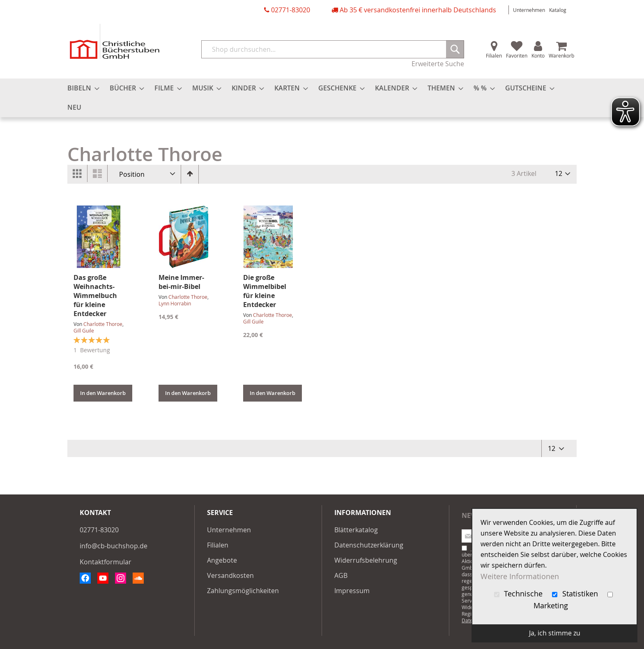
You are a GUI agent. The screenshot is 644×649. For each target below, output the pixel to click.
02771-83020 (291, 10)
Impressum (352, 591)
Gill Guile (84, 330)
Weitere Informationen (520, 576)
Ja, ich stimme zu (555, 633)
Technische (520, 594)
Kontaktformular (106, 562)
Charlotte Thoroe (103, 324)
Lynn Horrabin (175, 303)
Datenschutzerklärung (369, 545)
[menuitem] (81, 88)
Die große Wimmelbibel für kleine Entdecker (265, 291)
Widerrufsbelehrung (366, 560)
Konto (538, 55)
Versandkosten (230, 575)
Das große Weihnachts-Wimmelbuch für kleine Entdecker (95, 296)
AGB (341, 575)
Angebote (222, 560)
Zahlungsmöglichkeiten (243, 591)
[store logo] (115, 41)
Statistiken (576, 594)
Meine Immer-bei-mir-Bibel (181, 282)
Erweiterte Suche (438, 64)
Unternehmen (529, 10)
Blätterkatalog (356, 530)
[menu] (322, 98)
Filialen (494, 55)
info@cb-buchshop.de (114, 546)
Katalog (558, 10)
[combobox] (333, 49)
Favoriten (517, 55)
